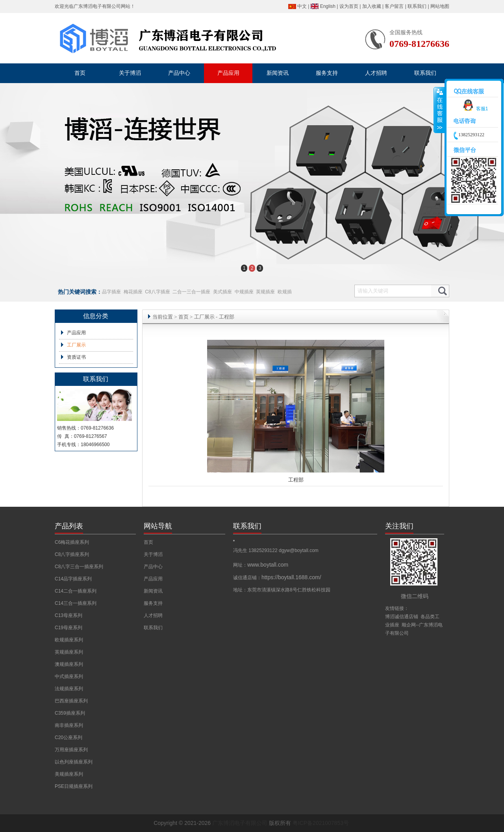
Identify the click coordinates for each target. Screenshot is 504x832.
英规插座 (265, 292)
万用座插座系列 (71, 750)
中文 (302, 6)
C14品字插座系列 (73, 579)
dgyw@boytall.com (299, 550)
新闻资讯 (153, 591)
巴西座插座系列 (71, 701)
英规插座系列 (69, 652)
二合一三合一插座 (191, 292)
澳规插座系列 (69, 664)
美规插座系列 (69, 774)
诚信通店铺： (277, 578)
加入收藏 (372, 6)
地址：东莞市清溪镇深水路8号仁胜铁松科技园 (282, 590)
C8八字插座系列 (72, 554)
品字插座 (111, 292)
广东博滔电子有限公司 (97, 6)
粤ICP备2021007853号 (321, 823)
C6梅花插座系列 (72, 542)
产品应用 (76, 333)
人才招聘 (153, 615)
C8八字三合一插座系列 (79, 567)
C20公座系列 (69, 737)
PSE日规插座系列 (74, 786)
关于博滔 (153, 554)
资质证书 (76, 357)
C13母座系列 (69, 615)
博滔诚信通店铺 (402, 617)
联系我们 (417, 6)
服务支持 (153, 603)
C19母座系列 (69, 628)
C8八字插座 (157, 292)
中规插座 (244, 292)
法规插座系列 (69, 689)
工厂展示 (76, 345)
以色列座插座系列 (74, 762)
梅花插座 (133, 292)
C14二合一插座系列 (76, 591)
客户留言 (394, 6)
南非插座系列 (69, 725)
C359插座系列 (70, 713)
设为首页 (349, 6)
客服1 (474, 109)
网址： (261, 565)
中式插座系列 (69, 676)
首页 (183, 317)
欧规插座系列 (69, 640)
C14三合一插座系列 (76, 603)
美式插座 (222, 292)
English (328, 6)
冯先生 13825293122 (256, 550)
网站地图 (440, 6)
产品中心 (153, 567)
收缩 (439, 110)
